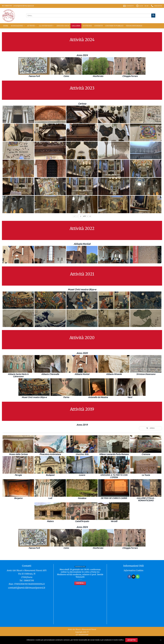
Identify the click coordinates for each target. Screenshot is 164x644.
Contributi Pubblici (114, 26)
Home (6, 26)
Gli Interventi (47, 26)
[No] (161, 641)
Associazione (18, 26)
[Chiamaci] (138, 577)
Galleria (76, 26)
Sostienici (87, 26)
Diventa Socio (63, 26)
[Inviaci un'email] (134, 577)
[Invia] (153, 15)
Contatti (98, 26)
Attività (32, 26)
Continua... (80, 583)
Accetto (131, 640)
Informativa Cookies (134, 570)
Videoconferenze (134, 26)
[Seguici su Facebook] (129, 577)
